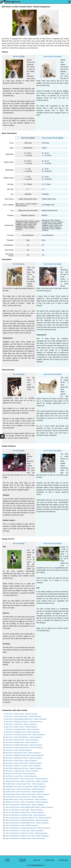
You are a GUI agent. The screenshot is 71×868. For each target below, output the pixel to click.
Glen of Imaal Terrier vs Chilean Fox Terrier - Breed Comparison (26, 833)
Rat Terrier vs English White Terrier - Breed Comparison (24, 745)
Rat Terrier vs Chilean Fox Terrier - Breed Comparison (23, 766)
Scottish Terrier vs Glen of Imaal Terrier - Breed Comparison (25, 784)
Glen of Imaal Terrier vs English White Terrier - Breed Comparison (27, 823)
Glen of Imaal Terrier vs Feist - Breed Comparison (22, 825)
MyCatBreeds (63, 860)
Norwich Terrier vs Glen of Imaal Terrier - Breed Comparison (25, 789)
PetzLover (37, 860)
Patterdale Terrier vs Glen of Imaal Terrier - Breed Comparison (26, 787)
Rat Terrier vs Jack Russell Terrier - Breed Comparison (23, 716)
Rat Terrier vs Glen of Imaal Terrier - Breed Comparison (24, 763)
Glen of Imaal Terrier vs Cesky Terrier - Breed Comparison (25, 831)
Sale (22, 56)
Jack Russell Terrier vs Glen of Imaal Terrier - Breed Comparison (27, 779)
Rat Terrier (17, 56)
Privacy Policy (7, 860)
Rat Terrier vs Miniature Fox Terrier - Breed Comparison (24, 758)
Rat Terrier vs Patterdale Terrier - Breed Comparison (23, 732)
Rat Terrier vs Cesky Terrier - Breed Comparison (21, 761)
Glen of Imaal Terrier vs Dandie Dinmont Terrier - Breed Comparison (28, 828)
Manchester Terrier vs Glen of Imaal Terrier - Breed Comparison (26, 799)
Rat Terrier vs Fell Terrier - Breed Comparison (20, 774)
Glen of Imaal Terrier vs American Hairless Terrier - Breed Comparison (28, 818)
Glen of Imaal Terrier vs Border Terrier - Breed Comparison (25, 812)
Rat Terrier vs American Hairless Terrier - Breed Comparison (25, 735)
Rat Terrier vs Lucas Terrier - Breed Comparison (21, 776)
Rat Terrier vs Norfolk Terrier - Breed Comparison (22, 742)
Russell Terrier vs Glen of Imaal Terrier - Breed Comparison (25, 797)
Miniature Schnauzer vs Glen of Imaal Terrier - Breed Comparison (27, 781)
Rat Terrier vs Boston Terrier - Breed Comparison (22, 714)
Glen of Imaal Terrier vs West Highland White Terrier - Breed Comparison (29, 807)
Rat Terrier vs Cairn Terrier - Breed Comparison (21, 724)
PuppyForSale (50, 860)
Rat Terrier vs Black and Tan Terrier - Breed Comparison (24, 768)
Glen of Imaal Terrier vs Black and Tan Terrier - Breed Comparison (27, 836)
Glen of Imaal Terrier (50, 56)
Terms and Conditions (23, 860)
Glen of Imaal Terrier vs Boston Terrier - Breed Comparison (25, 805)
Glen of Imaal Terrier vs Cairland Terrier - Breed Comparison (25, 838)
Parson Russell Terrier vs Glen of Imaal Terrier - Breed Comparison (27, 794)
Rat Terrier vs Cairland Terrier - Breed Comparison (22, 771)
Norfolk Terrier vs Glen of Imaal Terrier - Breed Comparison (25, 792)
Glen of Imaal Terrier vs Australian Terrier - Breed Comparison (26, 815)
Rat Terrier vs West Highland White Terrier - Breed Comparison (26, 719)
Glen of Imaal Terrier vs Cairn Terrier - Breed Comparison (24, 810)
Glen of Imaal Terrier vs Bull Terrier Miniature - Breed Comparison (27, 820)
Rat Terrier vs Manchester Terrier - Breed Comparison (23, 753)
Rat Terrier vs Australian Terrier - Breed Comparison (23, 729)
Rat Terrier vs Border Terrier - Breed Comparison (21, 727)
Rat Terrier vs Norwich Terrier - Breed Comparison (22, 740)
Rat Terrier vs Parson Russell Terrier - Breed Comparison (24, 748)
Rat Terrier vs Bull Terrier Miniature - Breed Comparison (24, 737)
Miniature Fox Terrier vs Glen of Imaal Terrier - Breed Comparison (27, 802)
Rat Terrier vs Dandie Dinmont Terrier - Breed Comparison (25, 755)
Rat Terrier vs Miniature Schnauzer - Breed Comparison (24, 722)
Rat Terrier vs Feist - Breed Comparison (19, 750)
